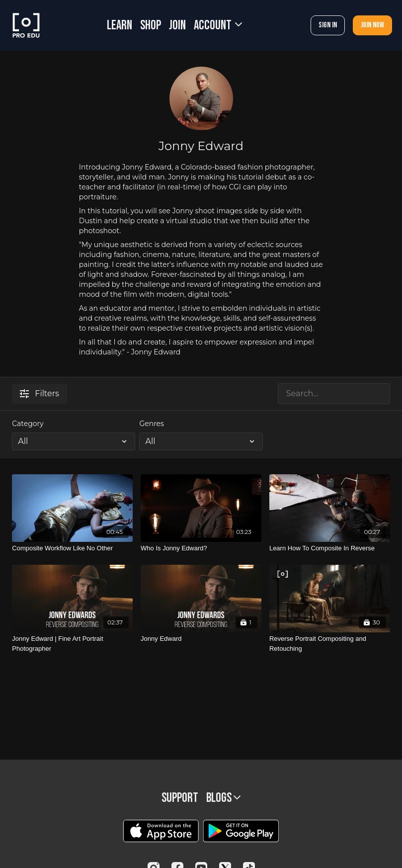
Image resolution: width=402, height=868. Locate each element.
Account (218, 26)
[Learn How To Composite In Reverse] (330, 548)
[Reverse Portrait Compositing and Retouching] (330, 644)
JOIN (177, 26)
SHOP (151, 26)
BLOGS (223, 798)
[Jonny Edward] (201, 639)
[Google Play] (241, 831)
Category (28, 424)
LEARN (120, 26)
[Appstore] (161, 831)
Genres (151, 424)
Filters (40, 393)
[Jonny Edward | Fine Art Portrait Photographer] (72, 644)
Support (180, 798)
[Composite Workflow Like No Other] (72, 548)
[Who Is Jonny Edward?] (201, 548)
